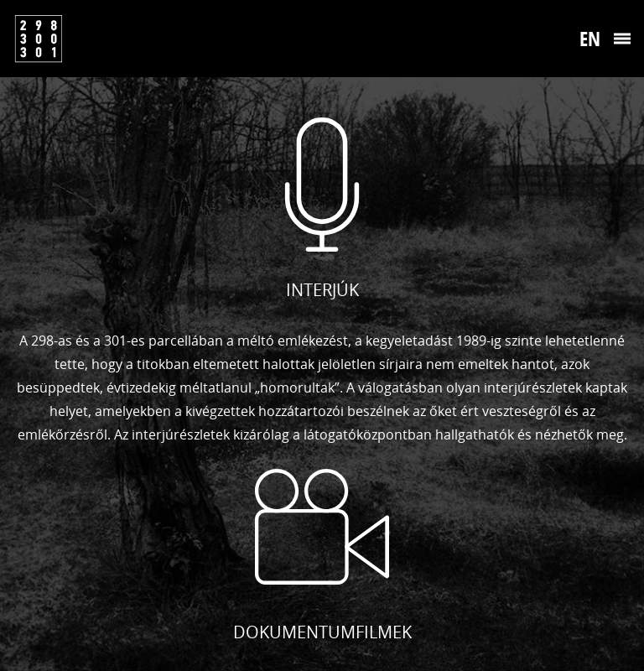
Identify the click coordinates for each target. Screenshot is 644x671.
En (590, 39)
